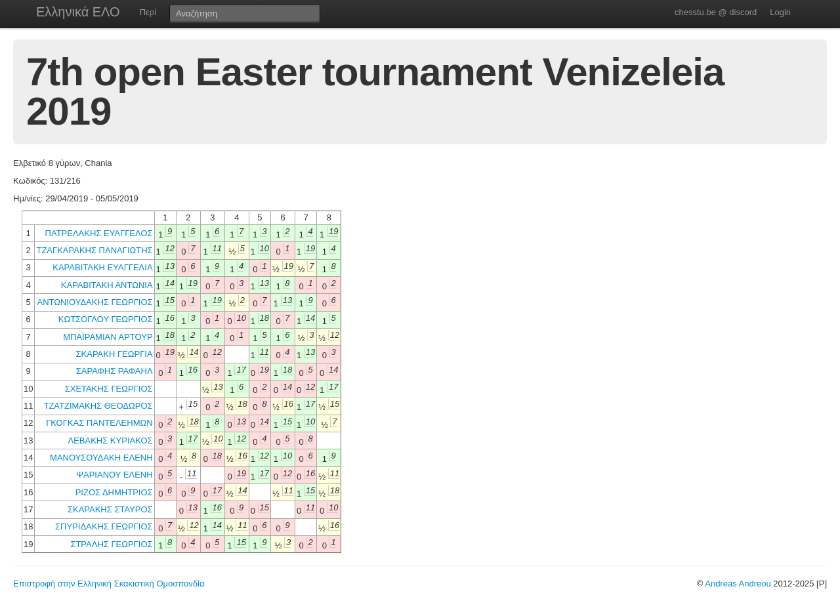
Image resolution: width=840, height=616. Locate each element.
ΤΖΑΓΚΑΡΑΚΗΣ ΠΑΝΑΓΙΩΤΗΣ (94, 250)
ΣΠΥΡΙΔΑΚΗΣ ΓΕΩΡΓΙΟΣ (104, 526)
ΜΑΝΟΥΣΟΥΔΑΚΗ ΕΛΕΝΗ (101, 458)
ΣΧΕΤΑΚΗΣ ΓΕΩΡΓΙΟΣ (109, 389)
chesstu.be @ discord (716, 12)
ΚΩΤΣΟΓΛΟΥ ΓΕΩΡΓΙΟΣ (106, 319)
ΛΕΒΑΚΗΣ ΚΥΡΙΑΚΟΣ (110, 441)
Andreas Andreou (738, 584)
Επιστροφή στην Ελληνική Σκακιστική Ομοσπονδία (109, 584)
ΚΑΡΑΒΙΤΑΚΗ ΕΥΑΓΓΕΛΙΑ (102, 267)
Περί (148, 12)
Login (780, 12)
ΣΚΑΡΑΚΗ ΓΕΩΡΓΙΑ (115, 354)
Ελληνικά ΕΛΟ (78, 12)
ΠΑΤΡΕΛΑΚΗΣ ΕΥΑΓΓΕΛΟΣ (99, 233)
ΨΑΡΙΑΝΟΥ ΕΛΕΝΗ (114, 475)
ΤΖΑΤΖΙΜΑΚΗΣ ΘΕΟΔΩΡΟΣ (98, 406)
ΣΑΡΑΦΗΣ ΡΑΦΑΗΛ (115, 371)
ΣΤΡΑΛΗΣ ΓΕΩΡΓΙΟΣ (111, 544)
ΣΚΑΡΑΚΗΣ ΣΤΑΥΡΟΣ (110, 509)
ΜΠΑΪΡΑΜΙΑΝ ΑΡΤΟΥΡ (108, 337)
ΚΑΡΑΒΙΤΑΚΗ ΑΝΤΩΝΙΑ (107, 285)
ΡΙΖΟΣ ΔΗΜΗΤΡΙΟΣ (114, 492)
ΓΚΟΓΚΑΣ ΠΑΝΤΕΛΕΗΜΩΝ (99, 423)
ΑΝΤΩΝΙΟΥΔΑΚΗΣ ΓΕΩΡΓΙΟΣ (95, 302)
